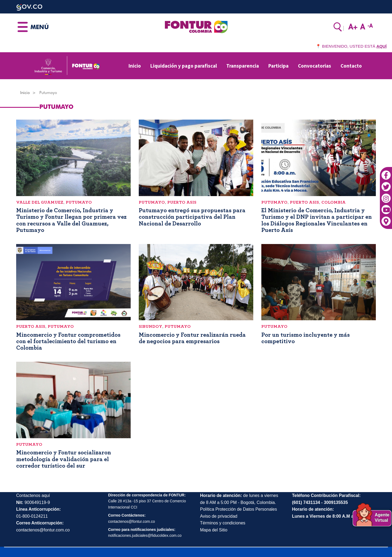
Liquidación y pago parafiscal (184, 66)
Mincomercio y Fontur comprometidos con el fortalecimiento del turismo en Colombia (68, 341)
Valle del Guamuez (40, 202)
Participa (278, 66)
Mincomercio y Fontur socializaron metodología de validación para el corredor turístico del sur (64, 459)
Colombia (334, 202)
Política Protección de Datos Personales (239, 509)
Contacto (351, 66)
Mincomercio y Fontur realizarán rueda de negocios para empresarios (192, 338)
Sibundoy (150, 326)
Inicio (135, 66)
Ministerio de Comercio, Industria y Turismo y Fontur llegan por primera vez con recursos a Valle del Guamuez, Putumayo (71, 220)
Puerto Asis (182, 202)
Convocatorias (315, 66)
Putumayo (79, 202)
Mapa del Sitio (214, 530)
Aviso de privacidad (219, 516)
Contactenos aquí (33, 495)
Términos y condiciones (223, 523)
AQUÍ (381, 46)
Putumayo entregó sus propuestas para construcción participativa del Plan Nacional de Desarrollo (192, 217)
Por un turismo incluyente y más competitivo (306, 338)
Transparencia (243, 66)
